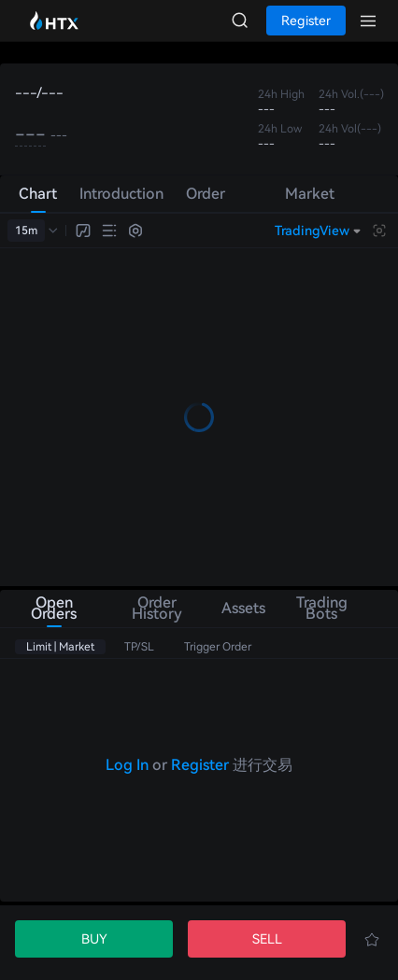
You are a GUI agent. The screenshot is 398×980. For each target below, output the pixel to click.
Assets (241, 608)
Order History (157, 608)
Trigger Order (218, 647)
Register (200, 765)
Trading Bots (322, 608)
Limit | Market (60, 647)
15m (26, 231)
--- (30, 134)
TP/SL (139, 647)
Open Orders (54, 608)
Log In (127, 765)
